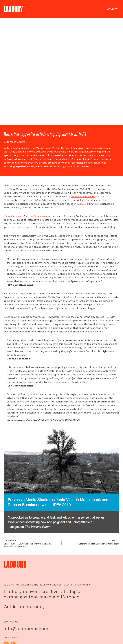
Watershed (83, 542)
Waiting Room (16, 555)
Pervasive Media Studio (85, 535)
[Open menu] (112, 9)
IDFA (79, 555)
